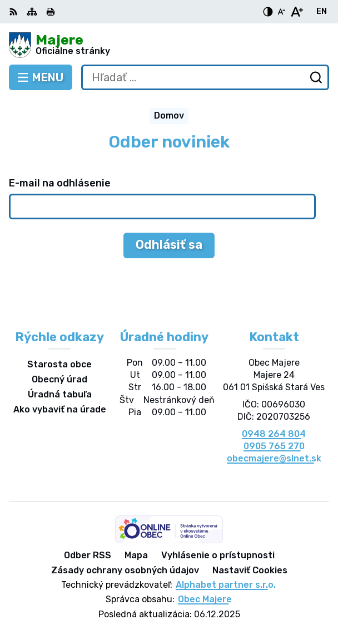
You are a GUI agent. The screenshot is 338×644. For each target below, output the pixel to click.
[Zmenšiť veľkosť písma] (281, 12)
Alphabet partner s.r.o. (226, 585)
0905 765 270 (274, 446)
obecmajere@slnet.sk (274, 458)
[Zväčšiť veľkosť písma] (297, 12)
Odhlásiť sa (169, 245)
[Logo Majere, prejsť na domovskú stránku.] (169, 45)
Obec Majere (205, 599)
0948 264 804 (274, 434)
